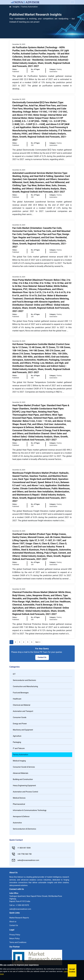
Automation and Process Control (26, 792)
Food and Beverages (21, 693)
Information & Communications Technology (30, 810)
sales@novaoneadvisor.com (26, 860)
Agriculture (17, 736)
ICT (14, 674)
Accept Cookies (72, 970)
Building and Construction (23, 779)
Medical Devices (19, 798)
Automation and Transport (23, 711)
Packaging (17, 742)
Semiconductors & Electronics (24, 829)
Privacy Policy (15, 935)
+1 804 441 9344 (21, 848)
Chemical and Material (22, 705)
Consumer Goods (20, 717)
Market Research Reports (19, 918)
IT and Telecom (19, 748)
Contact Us (42, 657)
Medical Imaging (19, 761)
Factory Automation (21, 755)
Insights (16, 7)
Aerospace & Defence (21, 817)
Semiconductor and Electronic (25, 680)
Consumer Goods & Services (24, 767)
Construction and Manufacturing (25, 686)
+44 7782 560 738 (22, 854)
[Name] (72, 2)
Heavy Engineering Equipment (24, 786)
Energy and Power (20, 724)
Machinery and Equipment (23, 730)
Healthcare (17, 699)
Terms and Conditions (18, 942)
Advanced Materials (21, 773)
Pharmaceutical (19, 804)
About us (13, 922)
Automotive (17, 823)
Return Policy (15, 939)
